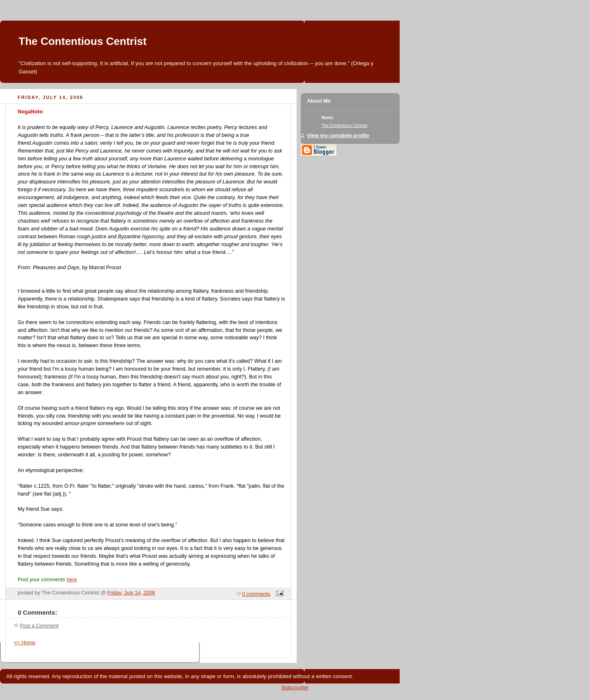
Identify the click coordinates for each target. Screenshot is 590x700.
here (71, 580)
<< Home (25, 643)
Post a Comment (39, 626)
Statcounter (295, 687)
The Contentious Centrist (83, 41)
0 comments (256, 594)
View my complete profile (338, 136)
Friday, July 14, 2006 (131, 593)
